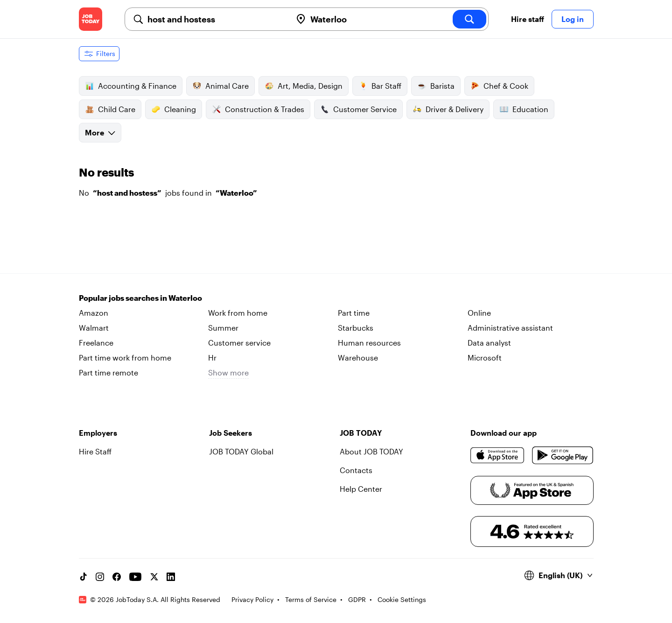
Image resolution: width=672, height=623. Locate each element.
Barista (436, 86)
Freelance (96, 343)
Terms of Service (311, 599)
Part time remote (108, 372)
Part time (354, 313)
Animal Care (220, 86)
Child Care (110, 109)
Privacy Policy (252, 599)
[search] (469, 19)
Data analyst (489, 343)
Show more (228, 372)
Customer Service (358, 109)
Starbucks (356, 328)
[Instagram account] (100, 577)
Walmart (94, 328)
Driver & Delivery (448, 109)
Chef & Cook (499, 86)
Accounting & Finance (131, 86)
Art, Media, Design (304, 86)
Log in (573, 19)
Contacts (356, 470)
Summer (223, 328)
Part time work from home (125, 358)
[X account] (154, 577)
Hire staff (528, 19)
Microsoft (485, 358)
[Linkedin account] (171, 577)
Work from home (238, 313)
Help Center (361, 489)
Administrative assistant (510, 328)
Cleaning (174, 109)
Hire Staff (95, 451)
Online (479, 313)
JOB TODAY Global (241, 451)
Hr (212, 358)
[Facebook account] (117, 577)
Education (524, 109)
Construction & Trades (258, 109)
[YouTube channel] (135, 577)
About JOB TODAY (371, 451)
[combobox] (216, 19)
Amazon (94, 313)
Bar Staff (380, 86)
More (100, 132)
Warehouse (358, 358)
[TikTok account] (83, 577)
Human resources (369, 343)
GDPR (357, 599)
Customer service (239, 343)
